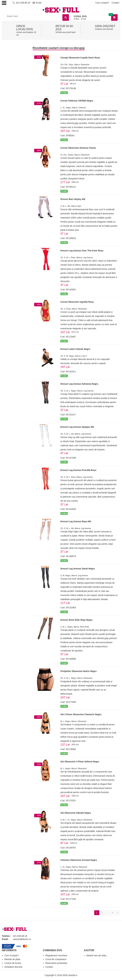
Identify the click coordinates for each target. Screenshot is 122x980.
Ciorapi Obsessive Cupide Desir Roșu (80, 58)
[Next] (117, 913)
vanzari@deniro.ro (22, 939)
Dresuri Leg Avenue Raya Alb (76, 521)
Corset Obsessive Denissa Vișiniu (78, 148)
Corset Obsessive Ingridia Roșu (77, 302)
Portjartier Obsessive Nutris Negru (78, 671)
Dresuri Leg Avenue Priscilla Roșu (78, 470)
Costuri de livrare (13, 963)
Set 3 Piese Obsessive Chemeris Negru (81, 714)
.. (107, 913)
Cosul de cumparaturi (56, 959)
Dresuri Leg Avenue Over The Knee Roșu (82, 251)
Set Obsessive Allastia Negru (76, 813)
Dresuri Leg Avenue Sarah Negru (78, 569)
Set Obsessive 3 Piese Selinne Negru (80, 762)
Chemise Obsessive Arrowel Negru (79, 860)
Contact (115, 3)
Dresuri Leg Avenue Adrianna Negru (79, 384)
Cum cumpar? (102, 3)
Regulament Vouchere (56, 955)
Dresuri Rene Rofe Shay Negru (76, 620)
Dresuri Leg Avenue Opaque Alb (77, 427)
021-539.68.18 (21, 3)
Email (37, 3)
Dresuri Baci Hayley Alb (73, 199)
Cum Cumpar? (12, 955)
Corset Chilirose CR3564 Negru (77, 101)
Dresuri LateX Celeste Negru (75, 349)
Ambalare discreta (13, 967)
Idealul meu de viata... (97, 955)
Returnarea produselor (56, 963)
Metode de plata (12, 959)
